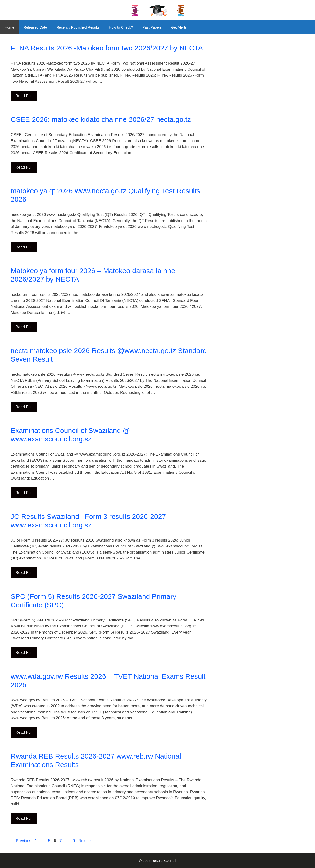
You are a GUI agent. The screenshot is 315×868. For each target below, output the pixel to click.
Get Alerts (179, 27)
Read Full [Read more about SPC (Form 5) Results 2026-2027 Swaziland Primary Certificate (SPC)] (24, 652)
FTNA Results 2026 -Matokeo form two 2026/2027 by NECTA (107, 48)
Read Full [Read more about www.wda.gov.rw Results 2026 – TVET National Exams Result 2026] (24, 732)
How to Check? (121, 27)
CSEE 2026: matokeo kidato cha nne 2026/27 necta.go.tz (101, 119)
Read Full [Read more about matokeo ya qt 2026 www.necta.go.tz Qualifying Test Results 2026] (24, 247)
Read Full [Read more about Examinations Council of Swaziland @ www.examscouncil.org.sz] (24, 493)
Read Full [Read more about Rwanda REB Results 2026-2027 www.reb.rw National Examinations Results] (24, 818)
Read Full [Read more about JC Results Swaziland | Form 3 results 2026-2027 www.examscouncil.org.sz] (24, 573)
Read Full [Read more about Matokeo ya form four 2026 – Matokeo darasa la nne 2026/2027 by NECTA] (24, 327)
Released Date (35, 27)
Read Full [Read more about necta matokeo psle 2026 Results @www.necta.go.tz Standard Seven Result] (24, 407)
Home (9, 27)
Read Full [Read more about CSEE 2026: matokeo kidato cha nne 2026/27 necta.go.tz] (24, 167)
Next (85, 841)
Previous (21, 841)
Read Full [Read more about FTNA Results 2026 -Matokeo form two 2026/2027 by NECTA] (24, 96)
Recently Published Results (78, 27)
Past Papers (152, 27)
